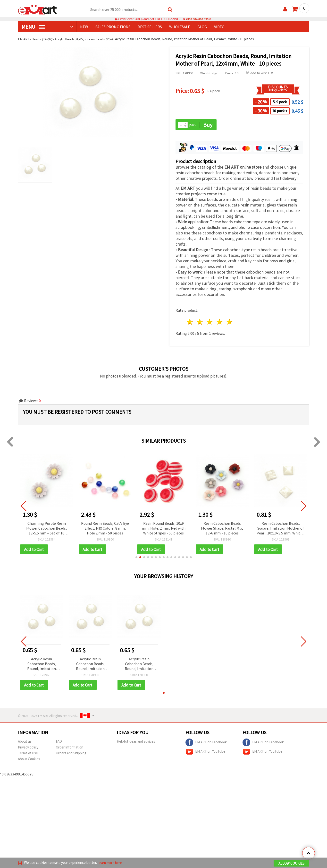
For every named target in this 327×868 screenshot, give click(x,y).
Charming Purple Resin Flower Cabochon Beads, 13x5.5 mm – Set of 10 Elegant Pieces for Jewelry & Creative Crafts (46, 529)
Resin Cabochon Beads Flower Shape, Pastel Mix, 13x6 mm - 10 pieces (222, 529)
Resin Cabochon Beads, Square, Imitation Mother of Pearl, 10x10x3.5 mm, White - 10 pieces (281, 529)
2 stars (200, 322)
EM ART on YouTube (205, 753)
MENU (33, 27)
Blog (202, 27)
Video (219, 27)
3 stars (210, 322)
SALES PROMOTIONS (113, 27)
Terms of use (28, 754)
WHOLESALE (180, 27)
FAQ (59, 742)
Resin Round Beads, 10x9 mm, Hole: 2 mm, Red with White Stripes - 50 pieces (164, 529)
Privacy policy (28, 748)
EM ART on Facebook (206, 743)
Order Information (70, 748)
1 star (190, 322)
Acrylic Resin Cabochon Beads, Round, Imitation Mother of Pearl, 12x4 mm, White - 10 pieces (42, 665)
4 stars (220, 322)
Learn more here (110, 863)
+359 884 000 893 (197, 19)
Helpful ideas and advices (136, 742)
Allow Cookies (291, 864)
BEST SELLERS (150, 27)
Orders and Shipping (71, 754)
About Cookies (29, 760)
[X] (20, 863)
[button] (136, 558)
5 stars (230, 322)
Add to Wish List (260, 73)
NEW (84, 27)
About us (25, 742)
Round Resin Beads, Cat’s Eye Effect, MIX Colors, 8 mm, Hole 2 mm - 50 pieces (105, 529)
